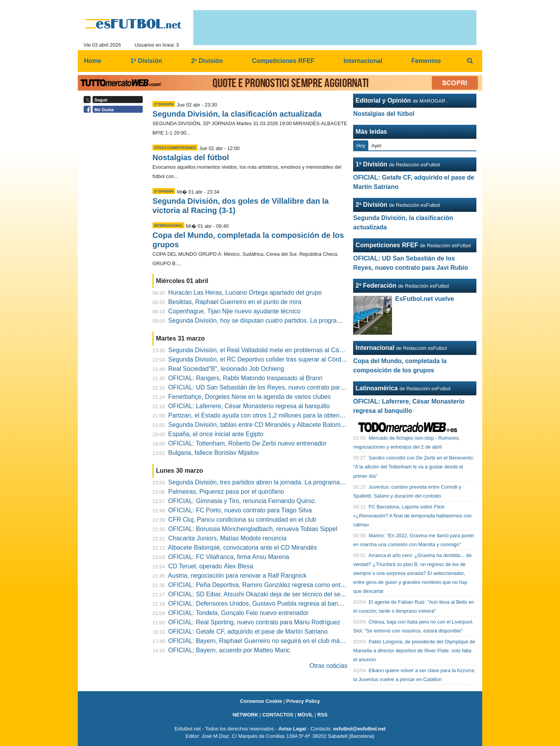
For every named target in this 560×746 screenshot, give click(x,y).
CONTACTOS (278, 715)
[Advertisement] (115, 236)
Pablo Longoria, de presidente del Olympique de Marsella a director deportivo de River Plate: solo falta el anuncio (414, 651)
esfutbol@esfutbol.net (360, 729)
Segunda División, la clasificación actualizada (237, 114)
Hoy (361, 146)
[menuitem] (470, 61)
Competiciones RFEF (387, 245)
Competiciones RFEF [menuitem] (283, 61)
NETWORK (245, 715)
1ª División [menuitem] (146, 61)
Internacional (375, 348)
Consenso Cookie (261, 701)
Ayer (376, 146)
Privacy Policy (303, 701)
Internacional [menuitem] (363, 61)
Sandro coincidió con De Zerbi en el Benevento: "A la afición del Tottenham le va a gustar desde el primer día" (414, 467)
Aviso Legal (292, 729)
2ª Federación (376, 286)
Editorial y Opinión (383, 100)
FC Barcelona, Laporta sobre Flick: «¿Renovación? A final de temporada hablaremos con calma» (412, 516)
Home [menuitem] (93, 61)
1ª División (371, 164)
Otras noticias (329, 666)
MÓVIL (305, 715)
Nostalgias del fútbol (191, 157)
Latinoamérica (376, 388)
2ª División (371, 205)
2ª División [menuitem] (207, 61)
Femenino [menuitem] (426, 61)
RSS (322, 715)
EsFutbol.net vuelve (424, 299)
